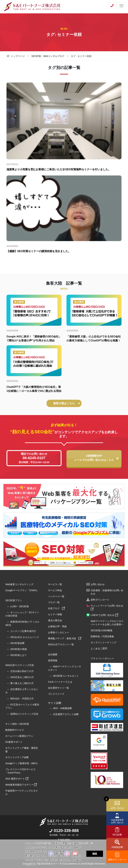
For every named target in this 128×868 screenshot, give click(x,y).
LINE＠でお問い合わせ (104, 615)
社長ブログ (56, 608)
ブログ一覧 (54, 602)
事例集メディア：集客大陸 (65, 638)
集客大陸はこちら (67, 403)
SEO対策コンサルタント (66, 676)
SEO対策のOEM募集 (102, 630)
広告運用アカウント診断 (66, 714)
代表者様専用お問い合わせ (117, 821)
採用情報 (53, 660)
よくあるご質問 (99, 648)
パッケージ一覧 (56, 596)
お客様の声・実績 (57, 626)
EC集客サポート (14, 742)
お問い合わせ (117, 808)
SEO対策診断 (17, 643)
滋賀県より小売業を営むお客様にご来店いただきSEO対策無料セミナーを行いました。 (59, 169)
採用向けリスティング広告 (24, 714)
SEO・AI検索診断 (62, 708)
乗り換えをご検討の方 (22, 683)
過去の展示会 (55, 620)
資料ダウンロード (117, 860)
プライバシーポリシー (102, 658)
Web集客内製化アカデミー (21, 785)
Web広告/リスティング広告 (20, 665)
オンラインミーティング (103, 642)
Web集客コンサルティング (19, 584)
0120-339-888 (64, 831)
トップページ (18, 56)
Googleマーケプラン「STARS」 (22, 590)
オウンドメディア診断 (17, 757)
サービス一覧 (55, 584)
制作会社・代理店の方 (22, 699)
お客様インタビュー (58, 632)
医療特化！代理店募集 (102, 636)
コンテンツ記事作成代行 (23, 631)
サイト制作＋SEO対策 (17, 724)
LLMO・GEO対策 (20, 606)
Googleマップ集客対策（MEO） (22, 763)
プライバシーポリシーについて (53, 860)
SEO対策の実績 (19, 649)
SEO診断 (117, 835)
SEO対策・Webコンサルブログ (48, 56)
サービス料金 (55, 590)
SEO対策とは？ (19, 655)
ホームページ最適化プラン (19, 736)
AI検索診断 (117, 847)
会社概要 (53, 654)
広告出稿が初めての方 (22, 671)
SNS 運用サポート (17, 779)
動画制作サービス (15, 730)
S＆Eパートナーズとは (60, 682)
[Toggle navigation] (121, 6)
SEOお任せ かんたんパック (25, 637)
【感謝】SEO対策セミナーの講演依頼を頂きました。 (39, 251)
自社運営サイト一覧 (58, 688)
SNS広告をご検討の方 (22, 677)
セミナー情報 (55, 614)
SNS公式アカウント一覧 (61, 644)
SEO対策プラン (14, 600)
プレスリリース (56, 694)
